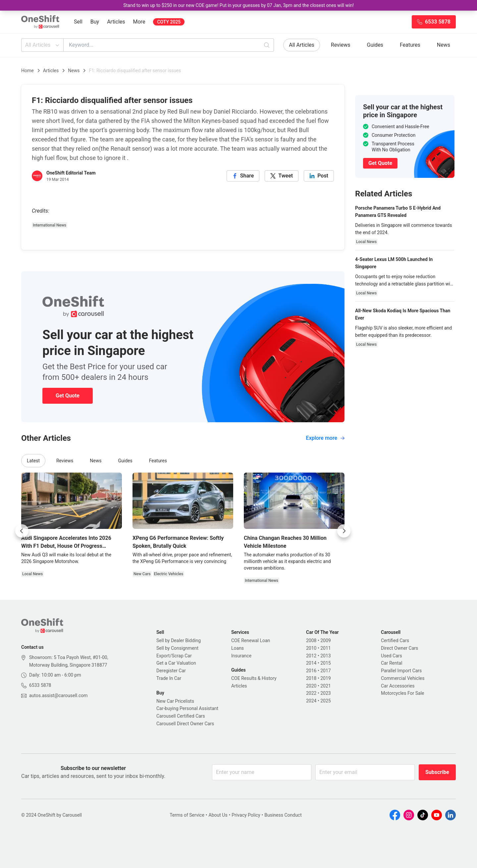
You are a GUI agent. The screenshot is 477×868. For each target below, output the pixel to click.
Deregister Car (171, 671)
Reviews (341, 45)
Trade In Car (169, 678)
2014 (311, 663)
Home (27, 71)
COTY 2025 (169, 22)
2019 (325, 678)
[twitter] (282, 176)
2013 (325, 656)
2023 (325, 693)
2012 (311, 656)
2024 (311, 701)
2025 (325, 701)
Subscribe (437, 772)
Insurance (241, 656)
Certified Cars (395, 640)
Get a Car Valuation (176, 663)
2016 (311, 671)
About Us (218, 815)
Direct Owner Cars (399, 648)
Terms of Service (187, 815)
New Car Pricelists (175, 701)
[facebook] (243, 176)
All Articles (43, 45)
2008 (311, 640)
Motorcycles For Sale (403, 693)
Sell (78, 22)
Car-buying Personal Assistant (187, 708)
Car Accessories (398, 686)
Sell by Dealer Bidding (179, 640)
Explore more (325, 438)
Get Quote (68, 396)
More (139, 22)
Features (410, 45)
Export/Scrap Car (174, 656)
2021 (325, 686)
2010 (311, 648)
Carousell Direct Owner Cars (185, 724)
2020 (311, 686)
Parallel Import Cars (401, 671)
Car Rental (392, 663)
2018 (311, 678)
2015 (325, 663)
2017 (325, 671)
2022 (311, 693)
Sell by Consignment (177, 648)
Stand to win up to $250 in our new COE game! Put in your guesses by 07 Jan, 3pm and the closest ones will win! (238, 5)
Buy (95, 22)
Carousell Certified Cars (181, 716)
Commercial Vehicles (403, 678)
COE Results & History (254, 678)
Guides (375, 45)
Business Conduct (283, 815)
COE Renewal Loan (251, 640)
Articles (116, 22)
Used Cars (392, 656)
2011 (325, 648)
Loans (238, 648)
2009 (325, 640)
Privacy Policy (246, 815)
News (444, 45)
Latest (33, 461)
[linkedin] (319, 176)
